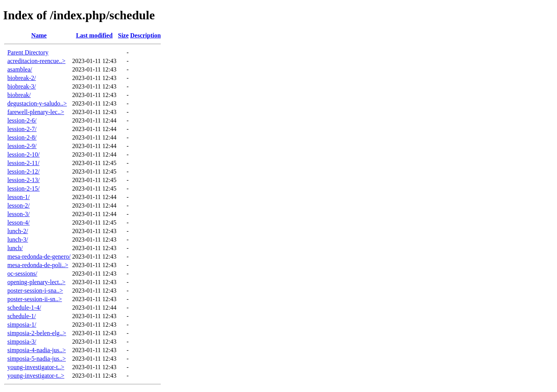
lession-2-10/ (24, 154)
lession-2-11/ (23, 163)
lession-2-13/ (24, 180)
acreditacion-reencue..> (36, 61)
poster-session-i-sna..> (35, 291)
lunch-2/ (18, 231)
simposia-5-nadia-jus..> (37, 359)
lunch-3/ (18, 239)
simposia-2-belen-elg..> (37, 333)
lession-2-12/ (24, 171)
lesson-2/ (19, 205)
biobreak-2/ (22, 78)
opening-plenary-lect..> (36, 282)
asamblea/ (20, 69)
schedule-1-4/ (24, 308)
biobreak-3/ (22, 86)
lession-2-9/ (22, 146)
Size (123, 35)
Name (39, 35)
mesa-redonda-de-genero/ (39, 257)
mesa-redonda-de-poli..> (38, 265)
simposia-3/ (22, 342)
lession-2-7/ (22, 129)
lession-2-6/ (22, 120)
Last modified (94, 35)
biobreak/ (19, 95)
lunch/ (15, 248)
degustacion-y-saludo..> (37, 103)
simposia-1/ (22, 325)
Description (146, 35)
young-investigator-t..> (36, 367)
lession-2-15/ (24, 188)
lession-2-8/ (22, 137)
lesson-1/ (19, 197)
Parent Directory (28, 52)
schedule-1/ (22, 316)
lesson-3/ (19, 214)
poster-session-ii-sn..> (35, 299)
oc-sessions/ (22, 274)
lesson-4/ (19, 222)
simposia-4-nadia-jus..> (37, 350)
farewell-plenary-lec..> (36, 112)
